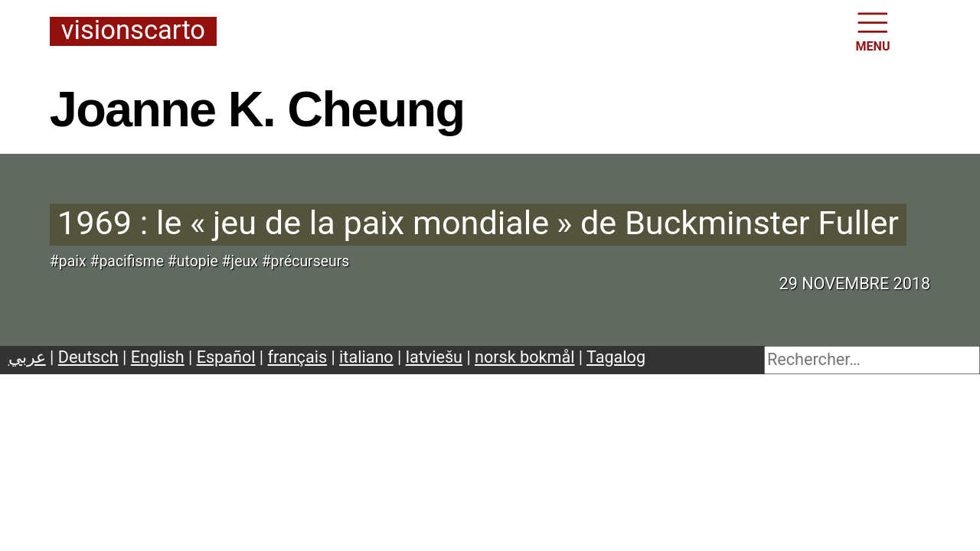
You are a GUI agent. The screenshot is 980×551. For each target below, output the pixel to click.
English (158, 357)
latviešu (434, 357)
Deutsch (88, 357)
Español (226, 357)
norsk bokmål (524, 357)
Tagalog (616, 357)
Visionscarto (133, 31)
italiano (366, 357)
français (298, 357)
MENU (873, 31)
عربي (27, 357)
